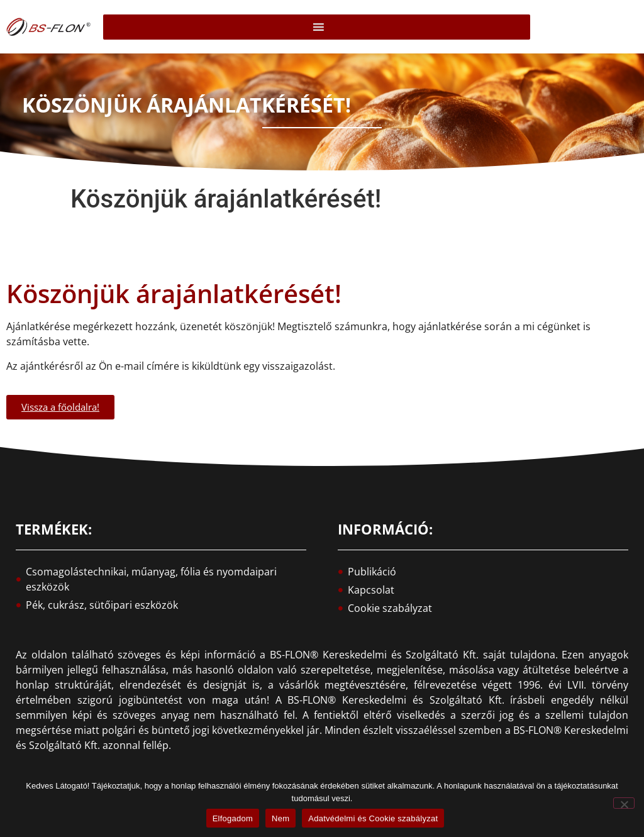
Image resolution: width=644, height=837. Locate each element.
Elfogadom (233, 818)
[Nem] (624, 803)
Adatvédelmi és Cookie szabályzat (373, 818)
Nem (280, 818)
